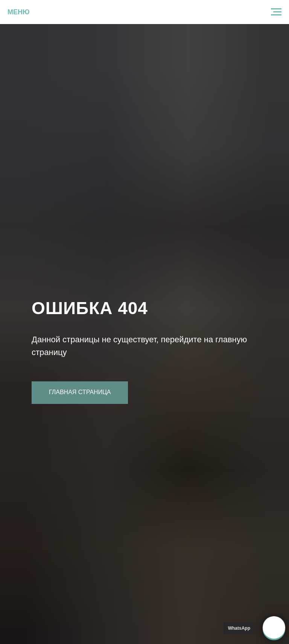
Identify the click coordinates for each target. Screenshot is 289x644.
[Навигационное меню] (276, 12)
